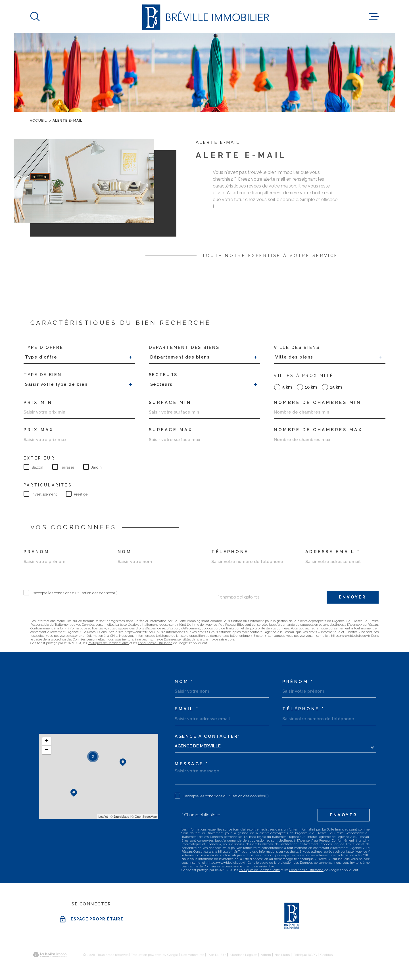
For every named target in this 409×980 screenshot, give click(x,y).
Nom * (184, 682)
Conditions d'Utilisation (155, 643)
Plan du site (217, 955)
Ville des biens (297, 348)
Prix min (38, 403)
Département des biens (184, 348)
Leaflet (103, 817)
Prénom (36, 552)
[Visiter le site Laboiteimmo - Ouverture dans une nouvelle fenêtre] (50, 955)
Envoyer (353, 597)
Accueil (38, 121)
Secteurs (163, 375)
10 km (311, 387)
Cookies (326, 955)
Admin (266, 955)
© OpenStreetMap (144, 817)
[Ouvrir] (35, 16)
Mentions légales (244, 955)
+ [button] (47, 741)
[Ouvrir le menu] (374, 16)
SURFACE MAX (171, 430)
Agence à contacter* (207, 736)
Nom (125, 552)
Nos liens (282, 955)
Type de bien (42, 375)
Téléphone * (303, 709)
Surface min (170, 403)
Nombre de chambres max (318, 430)
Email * (187, 709)
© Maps (120, 817)
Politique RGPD (305, 955)
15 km (336, 387)
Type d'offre (43, 348)
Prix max (39, 430)
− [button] (47, 750)
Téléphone (230, 552)
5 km (287, 387)
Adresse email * (333, 552)
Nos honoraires (193, 955)
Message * (192, 764)
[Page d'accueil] (205, 16)
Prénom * (298, 682)
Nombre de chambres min (317, 403)
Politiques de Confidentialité (108, 643)
